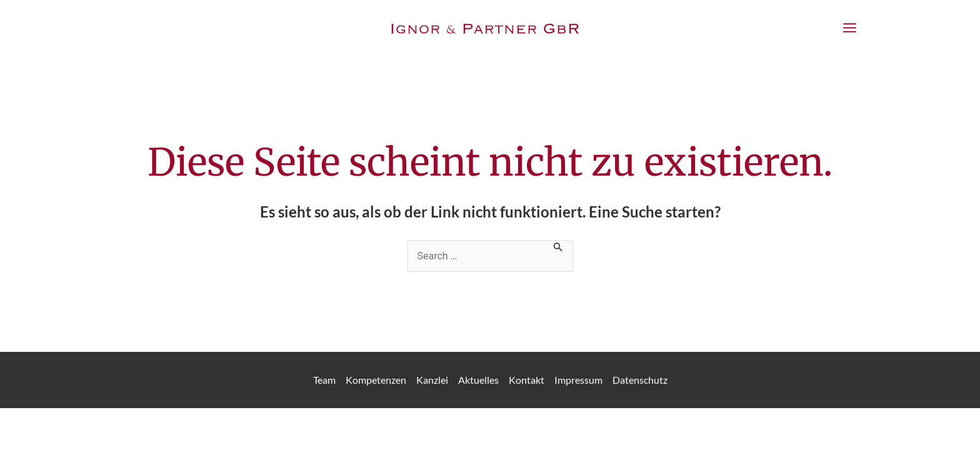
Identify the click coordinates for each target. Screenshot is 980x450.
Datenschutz (640, 380)
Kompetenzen (376, 380)
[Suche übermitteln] (558, 246)
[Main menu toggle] (850, 28)
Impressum (578, 380)
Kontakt (527, 380)
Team (324, 380)
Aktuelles (478, 380)
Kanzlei (432, 380)
